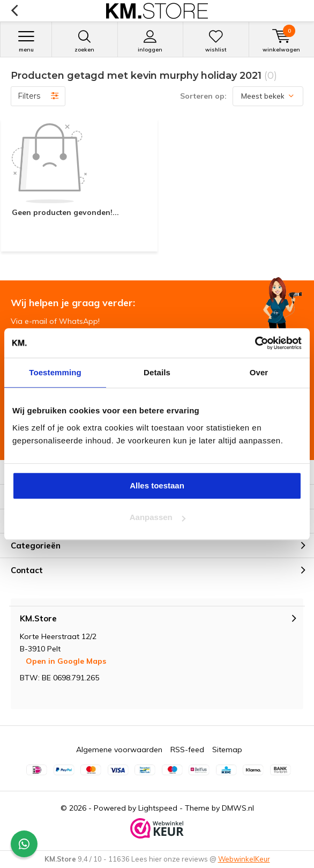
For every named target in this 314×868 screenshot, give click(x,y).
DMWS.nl (238, 808)
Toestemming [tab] (55, 372)
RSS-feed (187, 750)
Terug (14, 11)
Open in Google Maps (66, 661)
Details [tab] (157, 372)
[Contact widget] (24, 844)
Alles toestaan (157, 485)
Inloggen (151, 41)
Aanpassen (158, 517)
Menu (26, 41)
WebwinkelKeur (244, 859)
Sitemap (227, 750)
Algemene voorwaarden (119, 750)
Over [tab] (259, 372)
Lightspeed (158, 808)
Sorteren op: (203, 96)
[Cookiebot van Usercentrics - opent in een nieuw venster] (255, 343)
